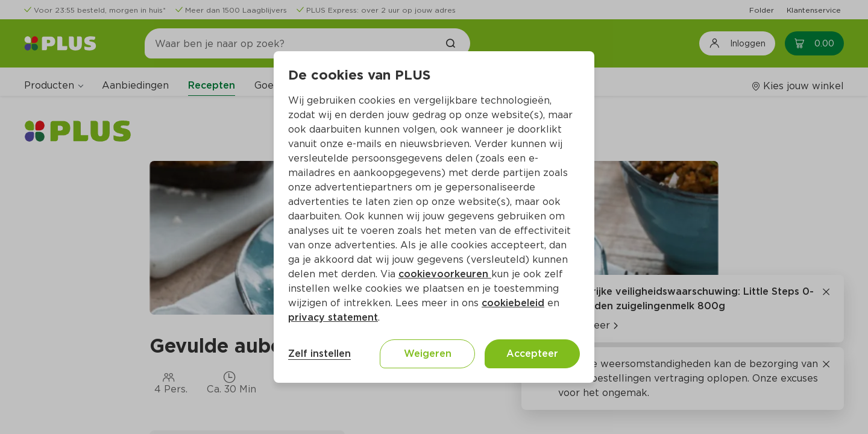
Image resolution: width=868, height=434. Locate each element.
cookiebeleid (513, 303)
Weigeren (428, 354)
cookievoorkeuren (445, 274)
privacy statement (333, 317)
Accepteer (532, 354)
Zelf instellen (319, 354)
